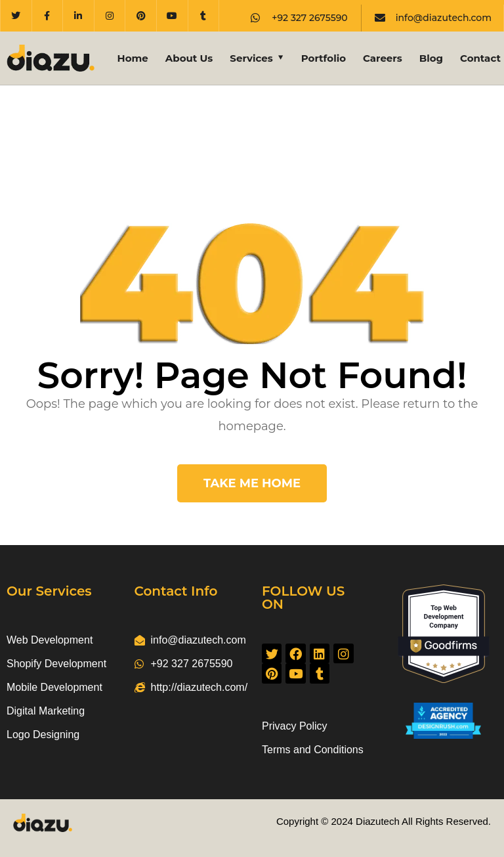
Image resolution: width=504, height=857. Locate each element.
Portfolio (324, 58)
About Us (189, 58)
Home (133, 58)
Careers (383, 58)
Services (251, 58)
